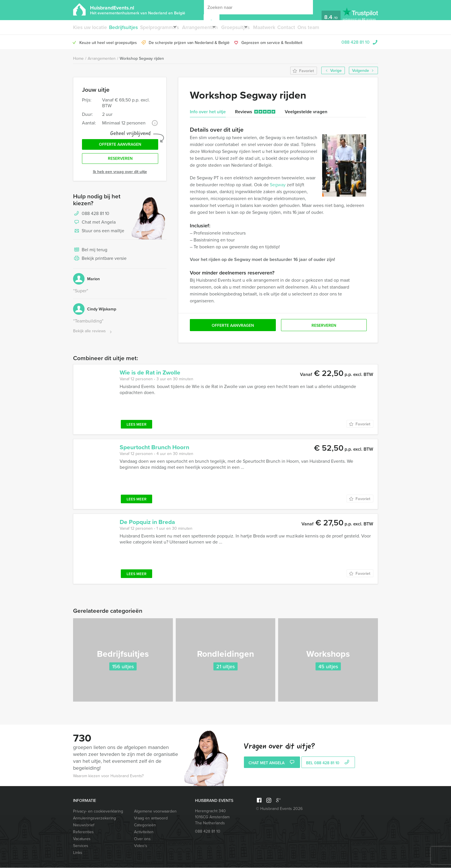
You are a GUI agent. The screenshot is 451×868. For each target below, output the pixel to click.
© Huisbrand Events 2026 (279, 809)
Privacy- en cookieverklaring (98, 812)
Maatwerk (281, 27)
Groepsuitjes (247, 27)
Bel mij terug (90, 255)
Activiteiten (144, 832)
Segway (278, 185)
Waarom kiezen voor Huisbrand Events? (108, 776)
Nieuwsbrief (84, 825)
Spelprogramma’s (160, 27)
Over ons (142, 839)
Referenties (83, 832)
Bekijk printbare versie (100, 264)
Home (78, 59)
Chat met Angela (94, 228)
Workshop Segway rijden (142, 59)
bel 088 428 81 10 (328, 764)
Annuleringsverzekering (94, 818)
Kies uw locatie (89, 27)
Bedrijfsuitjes (123, 27)
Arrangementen (206, 27)
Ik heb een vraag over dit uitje (120, 177)
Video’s (141, 846)
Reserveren (120, 163)
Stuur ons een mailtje (99, 236)
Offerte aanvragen (120, 147)
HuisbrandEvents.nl (138, 10)
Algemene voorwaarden (155, 812)
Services (81, 846)
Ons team (328, 27)
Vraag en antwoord (151, 818)
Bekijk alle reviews (93, 336)
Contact (305, 27)
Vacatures (82, 839)
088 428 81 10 (356, 42)
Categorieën (145, 825)
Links (78, 853)
